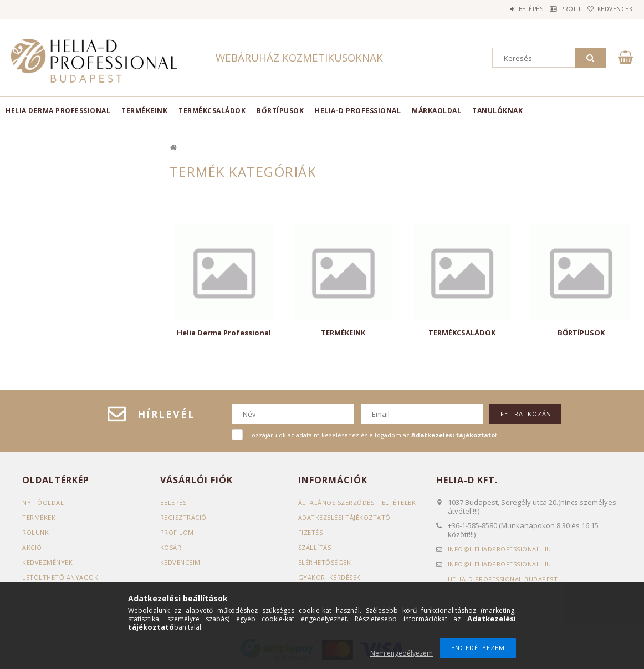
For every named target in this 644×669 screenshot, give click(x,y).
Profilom (177, 532)
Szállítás (315, 547)
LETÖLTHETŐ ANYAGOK (60, 577)
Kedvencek (610, 9)
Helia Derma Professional (58, 111)
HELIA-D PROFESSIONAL (358, 111)
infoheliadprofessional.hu (500, 549)
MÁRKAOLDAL (436, 111)
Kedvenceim (180, 562)
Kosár (171, 547)
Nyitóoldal (43, 502)
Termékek (39, 517)
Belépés (505, 9)
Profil (555, 9)
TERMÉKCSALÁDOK (212, 111)
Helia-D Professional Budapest (503, 579)
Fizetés (311, 532)
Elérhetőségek (325, 562)
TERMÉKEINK (144, 111)
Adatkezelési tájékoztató (344, 517)
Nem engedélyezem (402, 653)
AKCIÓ (32, 547)
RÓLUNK (35, 532)
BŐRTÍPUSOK (280, 111)
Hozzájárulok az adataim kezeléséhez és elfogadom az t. (373, 435)
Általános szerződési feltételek (357, 502)
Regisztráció (183, 517)
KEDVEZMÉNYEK (47, 562)
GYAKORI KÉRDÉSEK (329, 577)
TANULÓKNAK (497, 111)
